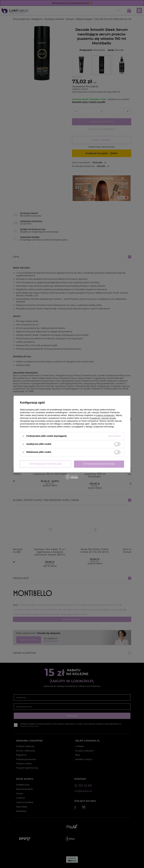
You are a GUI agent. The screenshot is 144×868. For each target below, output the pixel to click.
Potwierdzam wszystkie (99, 464)
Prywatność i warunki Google (103, 418)
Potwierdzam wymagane (45, 464)
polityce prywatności (105, 415)
